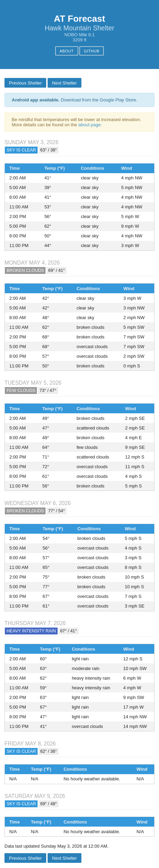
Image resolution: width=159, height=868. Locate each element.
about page (90, 125)
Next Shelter (64, 83)
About (67, 51)
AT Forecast (79, 19)
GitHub (92, 51)
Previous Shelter (25, 83)
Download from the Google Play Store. (74, 100)
